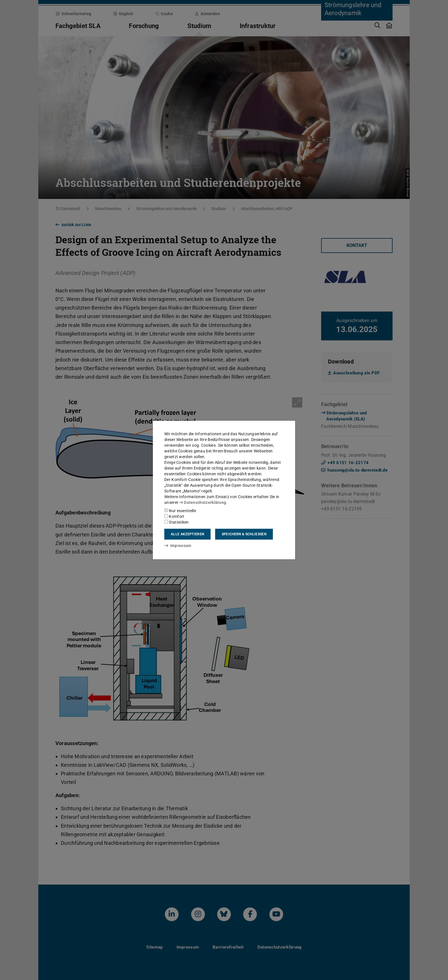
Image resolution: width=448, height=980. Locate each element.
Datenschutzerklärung (203, 502)
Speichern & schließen (244, 534)
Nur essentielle (180, 511)
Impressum (178, 546)
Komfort (174, 516)
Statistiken (177, 522)
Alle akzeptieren (187, 534)
